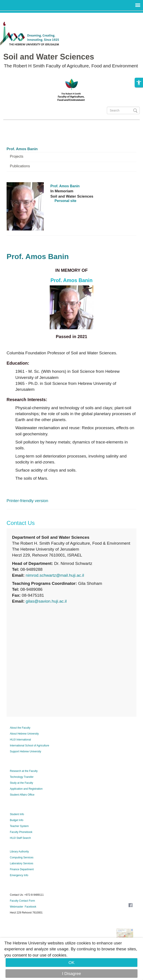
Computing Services (22, 857)
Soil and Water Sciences (49, 57)
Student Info (17, 814)
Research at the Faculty (24, 771)
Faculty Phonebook (21, 832)
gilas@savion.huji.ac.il (46, 601)
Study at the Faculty (21, 783)
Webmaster (17, 907)
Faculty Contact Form (22, 901)
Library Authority (19, 852)
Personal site (65, 201)
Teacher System (19, 826)
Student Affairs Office (22, 795)
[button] (139, 83)
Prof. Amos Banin (22, 149)
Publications (20, 166)
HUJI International (20, 740)
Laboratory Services (22, 863)
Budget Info (17, 820)
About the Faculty (20, 728)
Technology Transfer (22, 777)
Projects (17, 157)
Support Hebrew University (26, 751)
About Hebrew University (24, 734)
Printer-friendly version (27, 501)
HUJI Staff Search (20, 838)
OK (71, 963)
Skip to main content (19, 16)
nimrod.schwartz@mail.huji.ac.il (55, 575)
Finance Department (22, 869)
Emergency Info (19, 875)
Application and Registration (26, 789)
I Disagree (71, 974)
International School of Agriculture (29, 746)
